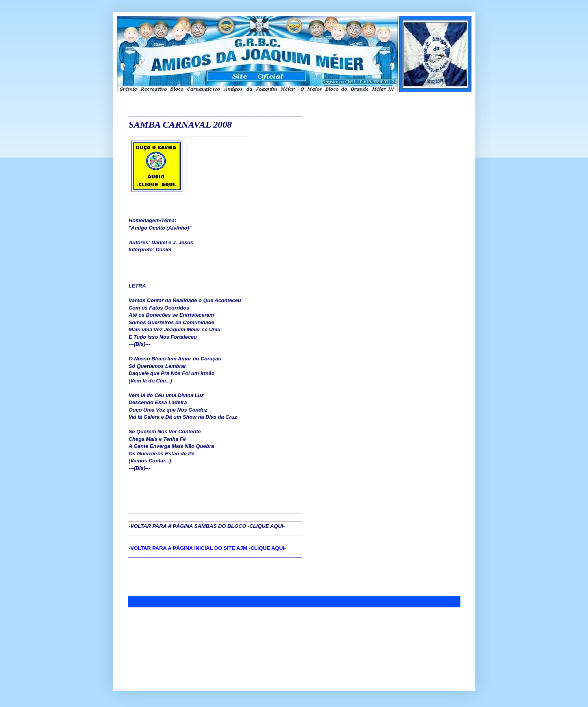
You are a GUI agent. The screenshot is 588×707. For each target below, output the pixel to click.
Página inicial (296, 625)
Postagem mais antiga (434, 625)
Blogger (325, 672)
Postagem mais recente (156, 625)
